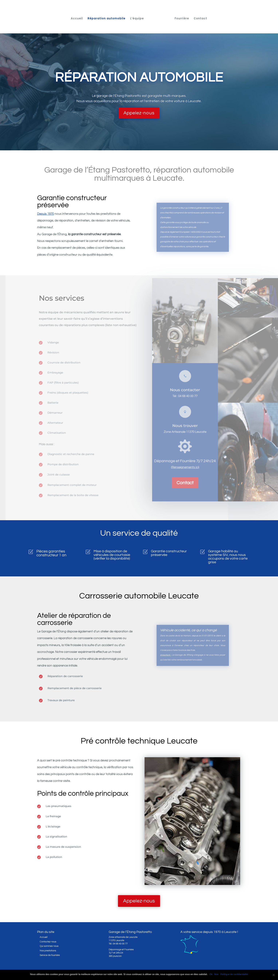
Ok (211, 974)
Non (216, 974)
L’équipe (138, 17)
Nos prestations (48, 951)
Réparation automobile (108, 17)
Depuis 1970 (46, 214)
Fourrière (181, 17)
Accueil (78, 17)
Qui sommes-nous (49, 946)
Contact (199, 17)
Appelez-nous (139, 113)
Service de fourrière (50, 955)
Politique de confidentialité (234, 974)
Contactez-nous (48, 942)
